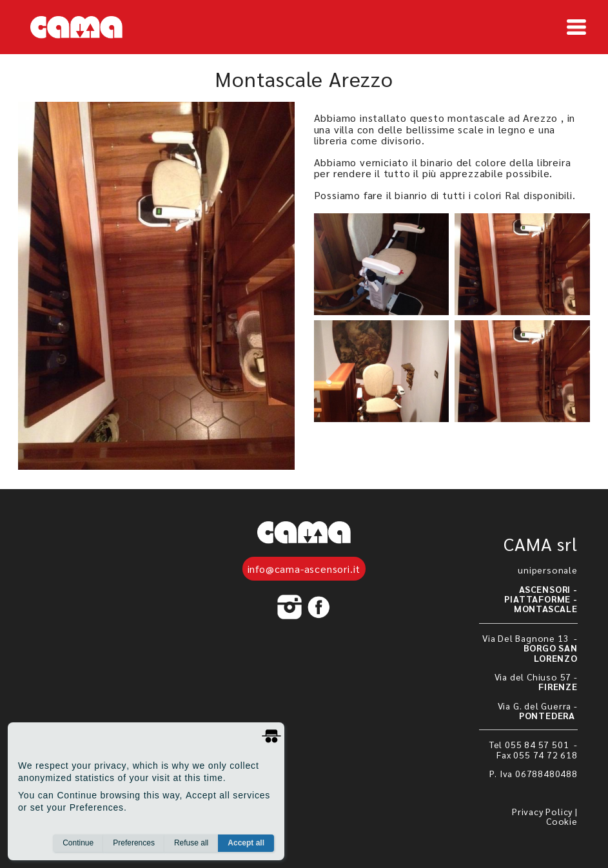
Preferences (134, 843)
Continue (78, 843)
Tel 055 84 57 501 (530, 744)
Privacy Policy (542, 811)
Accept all (246, 843)
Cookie (562, 821)
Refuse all (191, 843)
